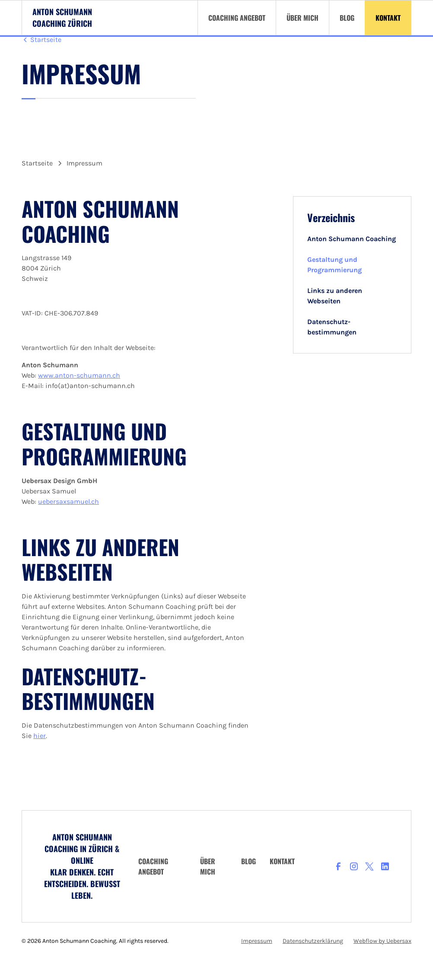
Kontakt (282, 861)
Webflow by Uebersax (382, 941)
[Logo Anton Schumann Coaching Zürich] (62, 18)
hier (40, 736)
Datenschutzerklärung (313, 941)
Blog (248, 861)
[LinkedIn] (385, 866)
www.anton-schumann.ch (79, 375)
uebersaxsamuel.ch (68, 501)
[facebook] (338, 866)
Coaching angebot (153, 866)
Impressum (257, 941)
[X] (369, 866)
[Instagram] (354, 866)
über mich (208, 866)
